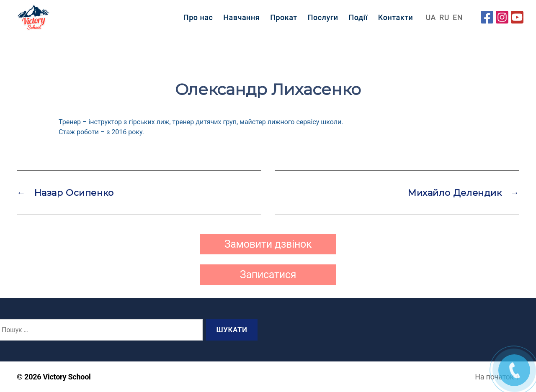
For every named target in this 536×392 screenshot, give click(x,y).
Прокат (284, 21)
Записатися (268, 275)
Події (358, 21)
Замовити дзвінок (268, 244)
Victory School (67, 377)
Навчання (241, 21)
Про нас (198, 21)
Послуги (323, 21)
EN (458, 21)
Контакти (396, 21)
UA (431, 21)
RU (444, 21)
